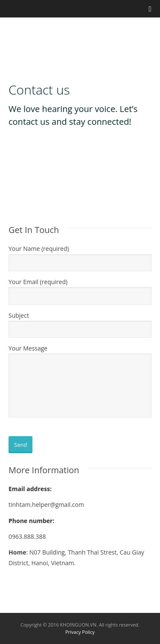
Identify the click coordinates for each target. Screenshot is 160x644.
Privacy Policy (80, 632)
